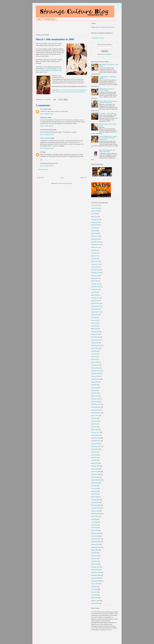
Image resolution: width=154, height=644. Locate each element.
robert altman (80, 92)
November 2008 (96, 508)
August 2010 (95, 449)
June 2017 (94, 253)
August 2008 (95, 516)
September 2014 (96, 312)
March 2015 (95, 295)
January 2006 (95, 603)
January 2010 (95, 469)
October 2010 (95, 444)
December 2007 (96, 539)
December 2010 (96, 438)
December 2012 (96, 371)
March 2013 (95, 362)
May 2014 (94, 323)
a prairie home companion (64, 90)
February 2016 (95, 284)
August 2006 (95, 584)
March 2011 (95, 430)
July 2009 (94, 486)
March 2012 (95, 396)
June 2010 (94, 455)
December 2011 (96, 404)
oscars (54, 92)
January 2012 (95, 402)
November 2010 (96, 441)
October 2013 (95, 343)
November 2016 (96, 273)
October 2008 (95, 511)
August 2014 (95, 315)
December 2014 (96, 303)
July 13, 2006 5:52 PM (47, 114)
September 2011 (96, 413)
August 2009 (95, 483)
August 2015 (95, 289)
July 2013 (94, 351)
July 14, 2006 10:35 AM (47, 135)
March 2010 (95, 463)
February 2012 (95, 399)
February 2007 (95, 567)
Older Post (83, 178)
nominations (58, 92)
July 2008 (94, 519)
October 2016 (95, 275)
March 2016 (95, 281)
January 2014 (95, 334)
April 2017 (94, 259)
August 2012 (95, 382)
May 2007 (94, 558)
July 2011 (94, 418)
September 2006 (96, 581)
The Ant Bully (47, 69)
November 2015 (96, 287)
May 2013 (94, 357)
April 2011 (94, 427)
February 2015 (95, 298)
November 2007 (96, 542)
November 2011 (96, 407)
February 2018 (95, 236)
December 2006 (96, 573)
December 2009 (96, 472)
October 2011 (95, 410)
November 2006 (96, 575)
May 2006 (94, 592)
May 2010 (94, 458)
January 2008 (95, 536)
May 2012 (94, 390)
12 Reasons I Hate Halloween (108, 113)
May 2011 (94, 424)
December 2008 (96, 505)
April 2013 (94, 360)
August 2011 (95, 416)
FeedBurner (108, 54)
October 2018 (95, 225)
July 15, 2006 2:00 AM (47, 166)
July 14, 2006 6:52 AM (47, 126)
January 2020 (95, 205)
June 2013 (94, 354)
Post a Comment (43, 170)
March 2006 (95, 598)
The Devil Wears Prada (55, 70)
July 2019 (94, 214)
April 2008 (94, 528)
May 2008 (94, 525)
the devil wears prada (72, 92)
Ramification (44, 118)
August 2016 (95, 278)
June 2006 (94, 589)
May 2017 (94, 256)
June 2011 (94, 421)
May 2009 (94, 491)
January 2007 (95, 570)
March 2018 (95, 233)
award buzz (64, 92)
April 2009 (94, 494)
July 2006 (94, 587)
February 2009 (95, 500)
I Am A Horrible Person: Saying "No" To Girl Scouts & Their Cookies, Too (108, 138)
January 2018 (95, 239)
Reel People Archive (50, 19)
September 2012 (96, 379)
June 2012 (94, 388)
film (84, 92)
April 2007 (94, 561)
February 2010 (95, 466)
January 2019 (95, 222)
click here (109, 630)
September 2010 (96, 446)
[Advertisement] (59, 27)
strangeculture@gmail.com (107, 27)
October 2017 (95, 247)
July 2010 (94, 452)
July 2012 (94, 385)
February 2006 (95, 601)
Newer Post (41, 178)
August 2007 (95, 550)
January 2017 (95, 267)
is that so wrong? (45, 138)
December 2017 (96, 242)
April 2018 (94, 231)
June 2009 (94, 488)
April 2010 (94, 460)
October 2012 (95, 376)
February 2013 (95, 365)
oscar (86, 90)
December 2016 (96, 270)
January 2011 (95, 435)
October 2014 (95, 309)
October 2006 (95, 578)
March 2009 (95, 497)
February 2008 (95, 533)
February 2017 (95, 264)
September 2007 (96, 547)
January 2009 (95, 502)
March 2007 (95, 564)
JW (41, 152)
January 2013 (95, 368)
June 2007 (94, 556)
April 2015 (94, 292)
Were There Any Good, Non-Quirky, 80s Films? (107, 151)
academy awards (80, 90)
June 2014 (94, 320)
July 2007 (94, 553)
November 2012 (96, 374)
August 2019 (95, 211)
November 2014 (96, 306)
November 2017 (96, 245)
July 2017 (94, 250)
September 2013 (96, 346)
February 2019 (95, 219)
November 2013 (96, 340)
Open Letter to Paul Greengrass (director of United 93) (108, 102)
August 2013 (95, 348)
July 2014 (94, 317)
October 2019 (95, 208)
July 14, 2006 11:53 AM (47, 148)
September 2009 (96, 480)
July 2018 (94, 228)
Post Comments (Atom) (66, 183)
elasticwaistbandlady (47, 130)
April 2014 (94, 326)
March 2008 (95, 530)
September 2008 (96, 514)
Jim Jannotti (44, 109)
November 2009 (96, 474)
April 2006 (94, 595)
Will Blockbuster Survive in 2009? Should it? (107, 90)
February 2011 (95, 432)
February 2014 (95, 332)
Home (39, 19)
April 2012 (94, 393)
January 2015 (95, 301)
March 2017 (95, 261)
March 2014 (95, 329)
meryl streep (73, 90)
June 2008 (94, 522)
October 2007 (95, 544)
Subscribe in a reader (98, 38)
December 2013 (96, 337)
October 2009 (95, 477)
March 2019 (95, 217)
